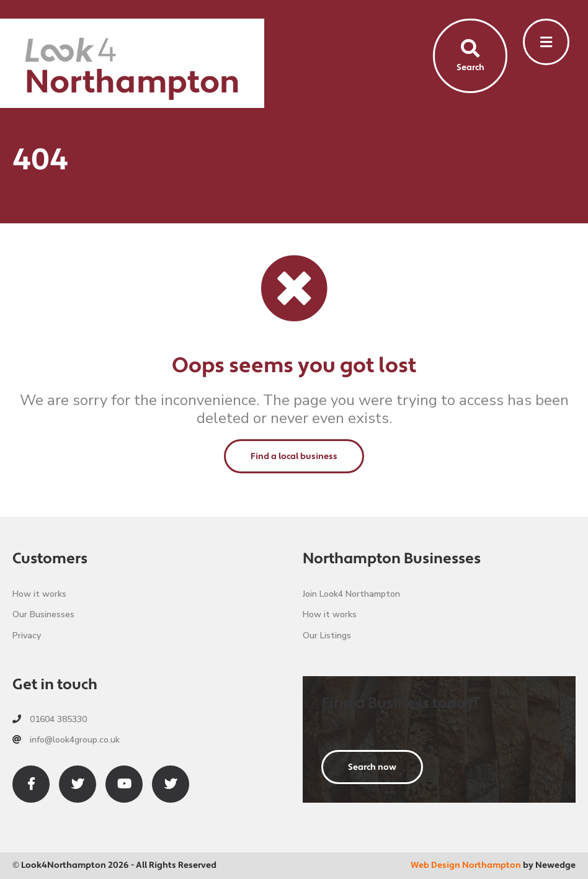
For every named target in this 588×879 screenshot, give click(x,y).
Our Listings (327, 636)
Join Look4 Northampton (351, 594)
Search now (372, 767)
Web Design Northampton (466, 865)
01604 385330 (50, 719)
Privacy (27, 636)
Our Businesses (43, 614)
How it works (39, 594)
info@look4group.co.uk (66, 740)
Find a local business (294, 457)
